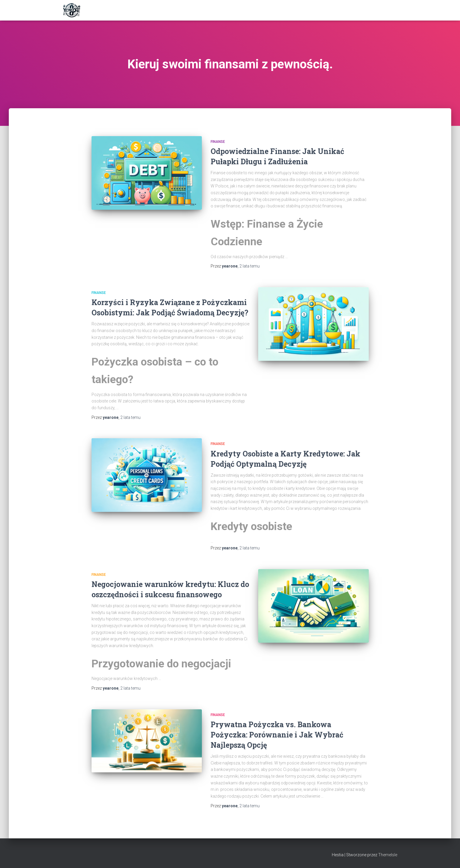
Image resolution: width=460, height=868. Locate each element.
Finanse (218, 142)
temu (250, 266)
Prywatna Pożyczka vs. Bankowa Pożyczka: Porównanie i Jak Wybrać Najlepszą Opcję (277, 735)
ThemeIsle (388, 855)
